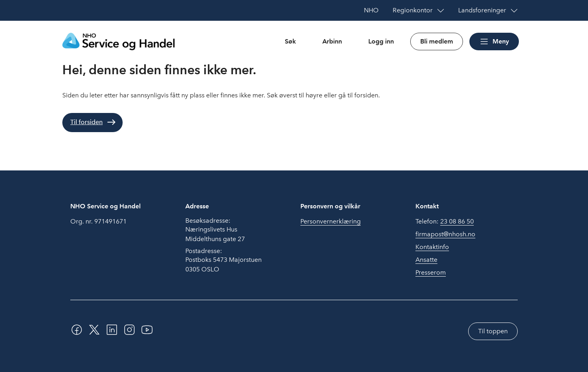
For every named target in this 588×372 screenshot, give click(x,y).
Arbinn (332, 41)
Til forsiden (86, 122)
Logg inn (381, 41)
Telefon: (445, 222)
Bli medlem (437, 41)
